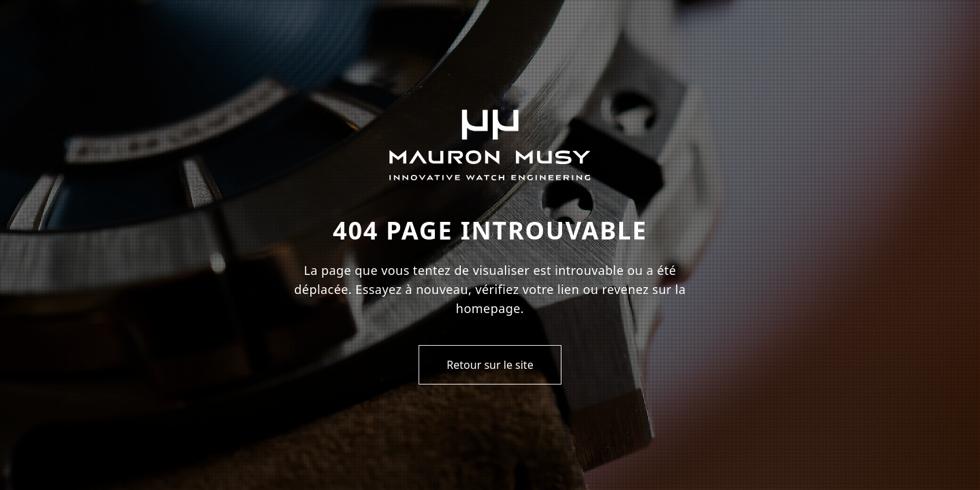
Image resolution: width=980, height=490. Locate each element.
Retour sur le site (490, 365)
